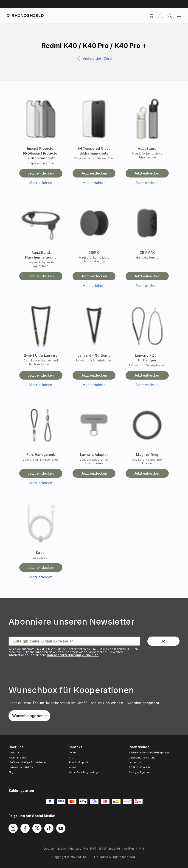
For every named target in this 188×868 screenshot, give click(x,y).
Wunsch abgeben (29, 716)
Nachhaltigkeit (17, 758)
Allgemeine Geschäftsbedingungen (149, 752)
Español (114, 849)
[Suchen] (170, 16)
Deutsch (50, 849)
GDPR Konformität (139, 767)
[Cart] (151, 16)
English (62, 849)
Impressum (135, 762)
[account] (160, 16)
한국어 (140, 849)
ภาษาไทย (128, 849)
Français (75, 849)
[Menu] (179, 16)
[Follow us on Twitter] (37, 828)
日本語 (102, 849)
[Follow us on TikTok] (49, 828)
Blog (11, 772)
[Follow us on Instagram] (13, 828)
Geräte (72, 752)
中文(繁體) (90, 849)
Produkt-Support (78, 762)
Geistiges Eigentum (140, 772)
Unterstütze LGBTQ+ (21, 767)
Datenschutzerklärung (142, 758)
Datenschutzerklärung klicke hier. (73, 655)
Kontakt (73, 767)
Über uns (14, 752)
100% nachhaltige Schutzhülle (27, 762)
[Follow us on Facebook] (25, 828)
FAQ (71, 758)
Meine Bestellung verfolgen (85, 772)
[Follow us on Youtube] (61, 828)
